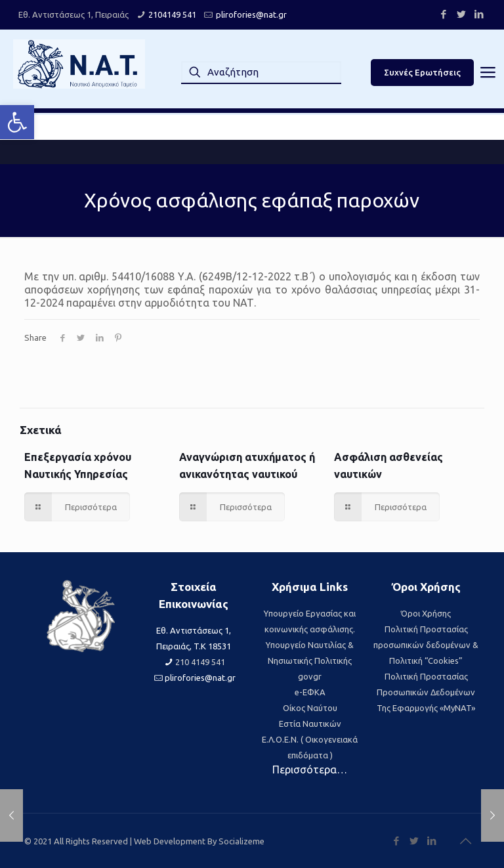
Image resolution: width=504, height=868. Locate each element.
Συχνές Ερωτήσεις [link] (422, 72)
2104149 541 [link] (172, 14)
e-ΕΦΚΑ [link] (310, 692)
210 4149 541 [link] (200, 662)
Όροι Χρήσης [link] (426, 613)
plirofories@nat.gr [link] (251, 14)
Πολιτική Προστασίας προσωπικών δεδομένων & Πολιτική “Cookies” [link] (426, 645)
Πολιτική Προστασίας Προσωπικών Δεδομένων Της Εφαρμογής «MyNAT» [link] (426, 692)
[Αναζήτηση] (262, 72)
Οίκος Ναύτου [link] (310, 708)
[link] (17, 122)
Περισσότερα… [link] (310, 770)
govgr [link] (310, 676)
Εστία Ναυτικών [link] (310, 724)
